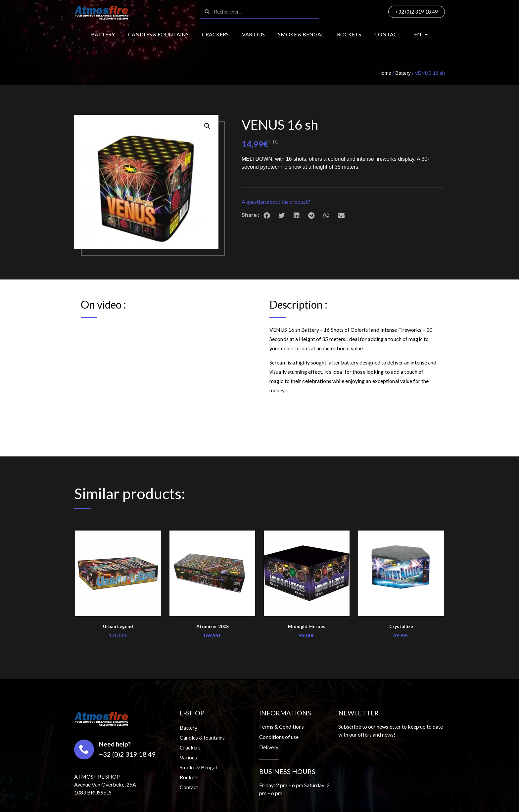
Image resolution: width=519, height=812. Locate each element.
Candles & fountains (158, 34)
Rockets (349, 34)
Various (253, 34)
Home (385, 73)
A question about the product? (276, 202)
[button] (342, 202)
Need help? (115, 744)
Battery (103, 34)
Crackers (215, 34)
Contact (388, 34)
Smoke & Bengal (301, 34)
